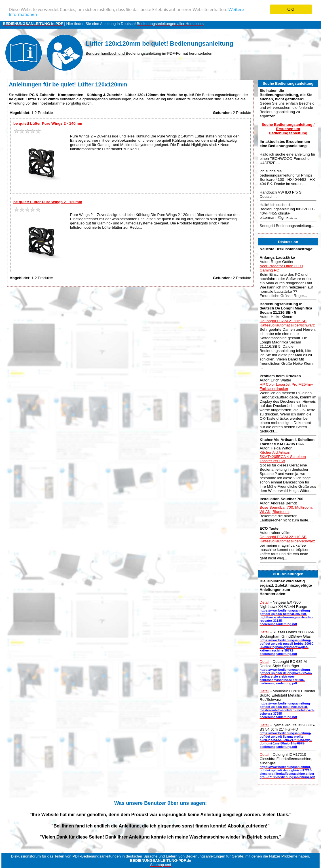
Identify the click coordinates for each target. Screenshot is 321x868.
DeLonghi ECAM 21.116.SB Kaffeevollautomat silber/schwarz (287, 323)
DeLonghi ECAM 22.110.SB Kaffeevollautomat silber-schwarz (287, 539)
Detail (265, 602)
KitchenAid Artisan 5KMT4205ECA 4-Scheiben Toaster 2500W (283, 457)
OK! (291, 9)
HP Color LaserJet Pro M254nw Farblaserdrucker (286, 387)
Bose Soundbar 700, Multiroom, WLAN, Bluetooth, (286, 510)
